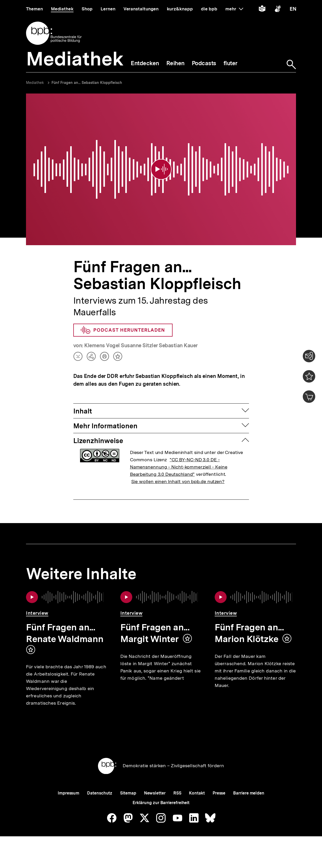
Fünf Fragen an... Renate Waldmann (65, 626)
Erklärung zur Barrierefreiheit (161, 813)
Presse (219, 803)
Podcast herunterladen (123, 323)
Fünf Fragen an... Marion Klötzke (249, 626)
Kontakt (197, 803)
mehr (234, 9)
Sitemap (128, 803)
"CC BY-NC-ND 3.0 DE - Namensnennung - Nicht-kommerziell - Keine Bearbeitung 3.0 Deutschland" (179, 460)
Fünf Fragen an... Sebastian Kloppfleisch (87, 83)
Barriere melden (249, 803)
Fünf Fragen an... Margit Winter (155, 626)
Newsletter (155, 803)
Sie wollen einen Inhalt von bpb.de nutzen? (178, 474)
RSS (177, 803)
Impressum (68, 803)
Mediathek (35, 83)
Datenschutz (100, 803)
